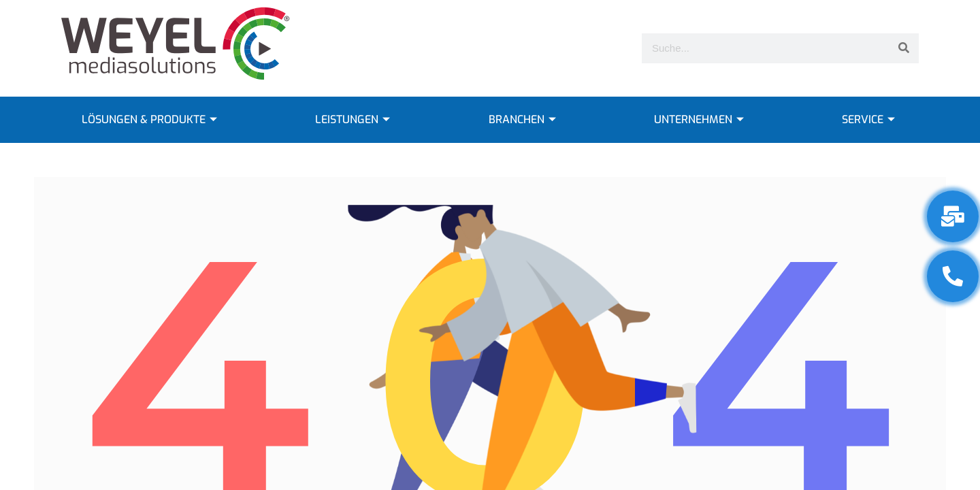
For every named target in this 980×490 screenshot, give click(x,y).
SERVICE (870, 119)
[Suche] (904, 48)
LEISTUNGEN (354, 119)
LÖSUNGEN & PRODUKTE (151, 119)
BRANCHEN (524, 119)
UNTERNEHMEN (701, 119)
